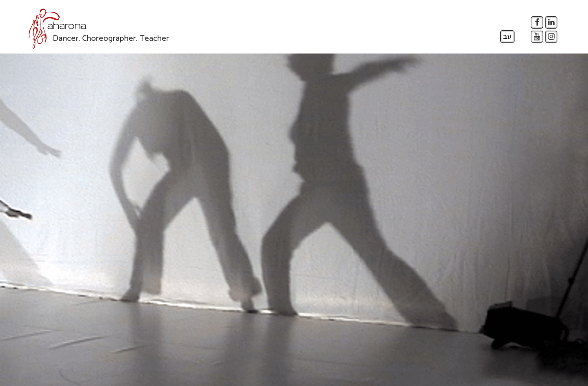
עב (507, 37)
